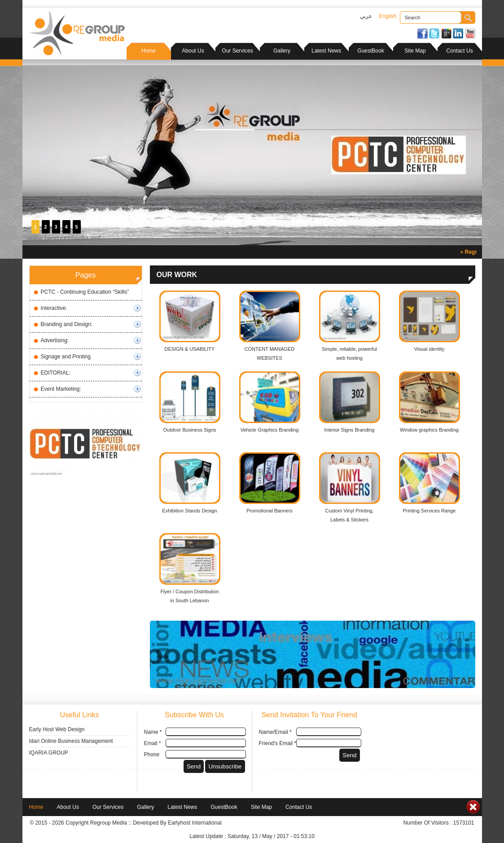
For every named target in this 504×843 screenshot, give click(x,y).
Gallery (282, 51)
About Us (193, 51)
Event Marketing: (61, 389)
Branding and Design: (67, 324)
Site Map (415, 51)
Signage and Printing (66, 357)
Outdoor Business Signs (189, 430)
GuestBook (370, 51)
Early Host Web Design (57, 729)
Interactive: (54, 308)
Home (149, 51)
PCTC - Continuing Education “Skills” (85, 292)
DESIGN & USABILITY (190, 349)
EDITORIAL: (56, 373)
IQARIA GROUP (49, 753)
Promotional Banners (270, 511)
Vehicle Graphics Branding (270, 430)
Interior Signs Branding (350, 430)
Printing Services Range (429, 511)
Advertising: (55, 340)
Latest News (326, 51)
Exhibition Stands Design (189, 511)
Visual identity (429, 349)
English (388, 16)
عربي (366, 16)
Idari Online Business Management (71, 741)
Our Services (237, 51)
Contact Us (459, 51)
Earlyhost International (195, 823)
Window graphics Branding (429, 430)
